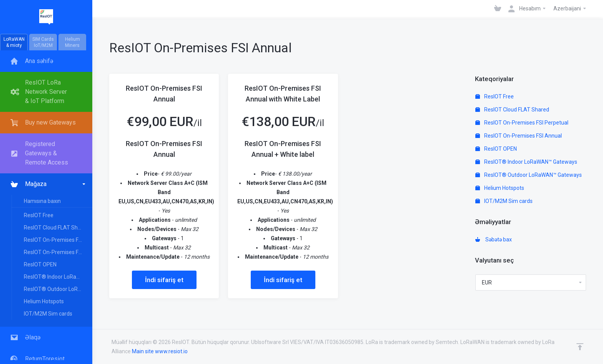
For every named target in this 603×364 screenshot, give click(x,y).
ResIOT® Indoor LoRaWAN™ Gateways (58, 277)
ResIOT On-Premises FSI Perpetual (58, 240)
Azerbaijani (570, 8)
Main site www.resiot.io (160, 351)
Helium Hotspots (44, 301)
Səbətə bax (494, 239)
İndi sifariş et (164, 280)
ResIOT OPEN (40, 264)
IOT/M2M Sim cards (48, 314)
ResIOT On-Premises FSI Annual (58, 252)
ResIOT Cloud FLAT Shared (56, 228)
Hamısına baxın (42, 201)
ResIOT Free (39, 215)
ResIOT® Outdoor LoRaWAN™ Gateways (58, 289)
